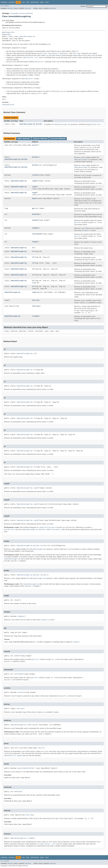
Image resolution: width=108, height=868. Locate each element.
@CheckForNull (29, 768)
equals (35, 198)
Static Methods (24, 139)
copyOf (35, 181)
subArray (36, 292)
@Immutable (7, 34)
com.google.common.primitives (21, 13)
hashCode (36, 214)
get (33, 208)
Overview (4, 2)
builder (35, 157)
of (33, 248)
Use (23, 2)
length (35, 242)
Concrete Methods (58, 139)
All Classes (5, 6)
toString (36, 306)
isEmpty (35, 228)
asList (35, 145)
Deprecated (35, 2)
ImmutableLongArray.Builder (31, 124)
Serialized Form (8, 105)
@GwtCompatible (8, 32)
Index (42, 2)
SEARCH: (83, 6)
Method (28, 8)
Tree (28, 2)
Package (12, 2)
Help (47, 2)
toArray (35, 300)
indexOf (35, 220)
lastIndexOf (37, 234)
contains (36, 175)
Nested (10, 8)
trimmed (35, 316)
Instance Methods (40, 139)
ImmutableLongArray (27, 36)
